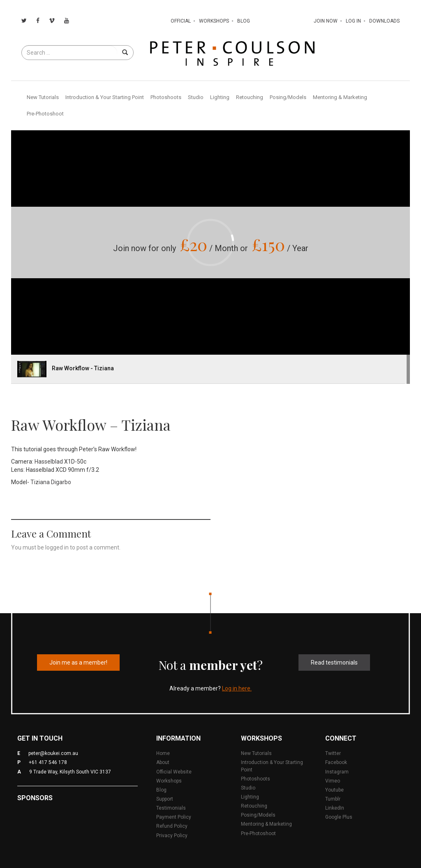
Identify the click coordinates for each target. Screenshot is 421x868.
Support (165, 799)
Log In (353, 21)
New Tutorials (43, 97)
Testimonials (171, 808)
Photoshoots (166, 97)
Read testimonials (334, 663)
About (163, 762)
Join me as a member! (78, 663)
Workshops (214, 21)
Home (163, 753)
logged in (57, 547)
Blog (244, 21)
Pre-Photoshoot (45, 114)
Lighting (220, 97)
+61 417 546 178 (48, 762)
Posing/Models (288, 97)
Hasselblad (49, 462)
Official (181, 21)
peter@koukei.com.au (53, 753)
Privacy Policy (172, 836)
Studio (196, 97)
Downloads (384, 21)
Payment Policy (174, 817)
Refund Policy (172, 826)
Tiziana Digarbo (51, 482)
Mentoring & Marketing (340, 97)
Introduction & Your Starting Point (105, 97)
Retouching (250, 97)
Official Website (174, 772)
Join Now (326, 21)
